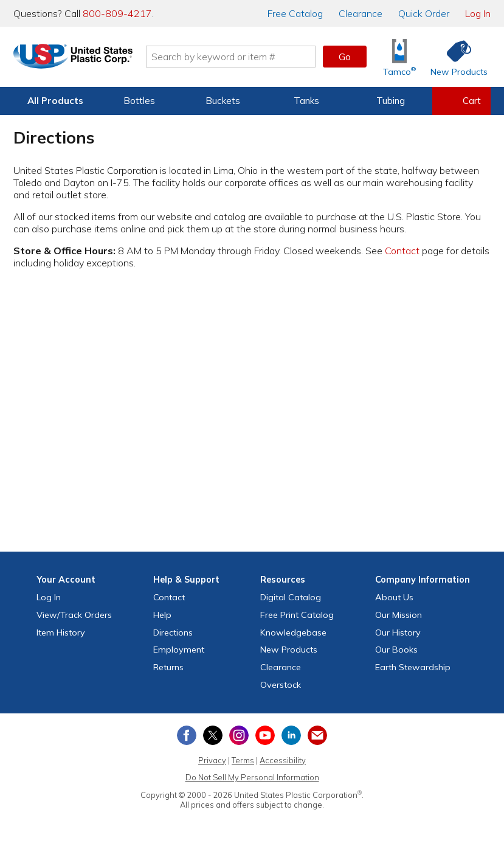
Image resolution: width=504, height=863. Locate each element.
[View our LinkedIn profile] (291, 735)
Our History (398, 633)
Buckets (223, 101)
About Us (394, 597)
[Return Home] (85, 59)
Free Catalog (297, 615)
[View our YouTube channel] (265, 735)
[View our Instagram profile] (239, 735)
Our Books (396, 650)
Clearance (361, 13)
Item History (61, 633)
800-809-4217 (117, 13)
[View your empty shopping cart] (461, 101)
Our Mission (399, 615)
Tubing (391, 101)
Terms (243, 760)
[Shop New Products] (455, 57)
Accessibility (283, 760)
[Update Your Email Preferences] (317, 735)
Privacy (212, 760)
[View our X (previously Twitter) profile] (213, 735)
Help (162, 615)
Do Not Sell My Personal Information (252, 777)
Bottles (139, 101)
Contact (402, 251)
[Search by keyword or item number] (243, 57)
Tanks (306, 101)
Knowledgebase (293, 633)
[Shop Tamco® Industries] (399, 57)
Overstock (281, 685)
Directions (173, 633)
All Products (55, 101)
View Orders (74, 615)
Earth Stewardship (413, 667)
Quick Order (424, 13)
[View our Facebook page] (187, 735)
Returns (168, 667)
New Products (289, 650)
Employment (179, 650)
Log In (478, 13)
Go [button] (345, 57)
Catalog (295, 13)
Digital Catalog (291, 597)
